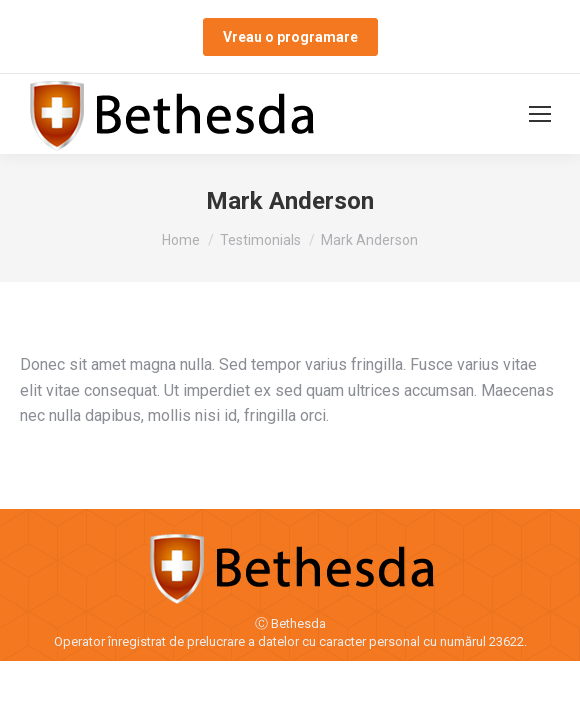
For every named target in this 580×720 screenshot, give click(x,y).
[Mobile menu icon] (540, 114)
